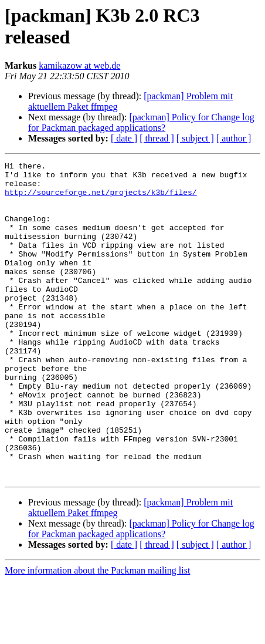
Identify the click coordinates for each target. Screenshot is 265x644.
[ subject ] (195, 138)
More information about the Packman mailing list (97, 634)
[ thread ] (157, 138)
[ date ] (124, 138)
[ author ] (234, 138)
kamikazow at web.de (79, 65)
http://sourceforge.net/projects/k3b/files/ (101, 199)
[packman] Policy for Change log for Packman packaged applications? (141, 122)
